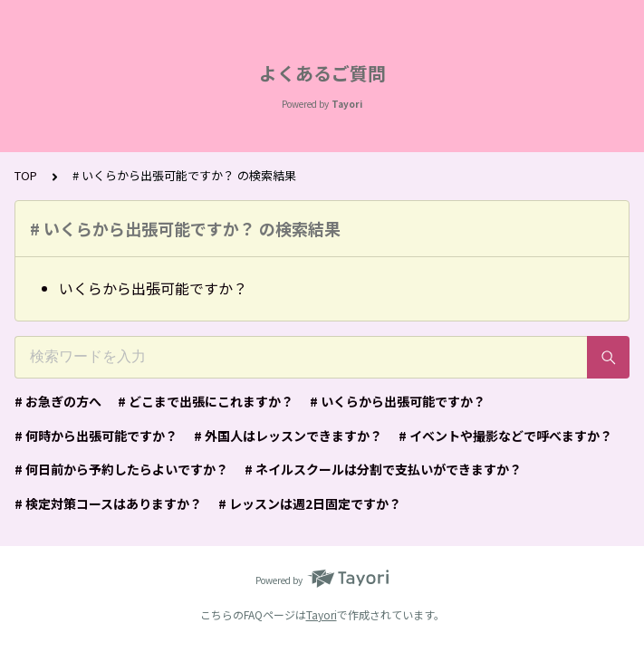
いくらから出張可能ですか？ (153, 288)
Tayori (322, 614)
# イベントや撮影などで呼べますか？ (505, 436)
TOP (26, 175)
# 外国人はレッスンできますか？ (288, 436)
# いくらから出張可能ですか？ (398, 401)
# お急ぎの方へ (58, 401)
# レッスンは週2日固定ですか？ (310, 503)
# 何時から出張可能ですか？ (96, 436)
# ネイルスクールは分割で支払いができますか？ (383, 469)
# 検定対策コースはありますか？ (108, 503)
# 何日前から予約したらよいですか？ (121, 469)
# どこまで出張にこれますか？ (206, 401)
